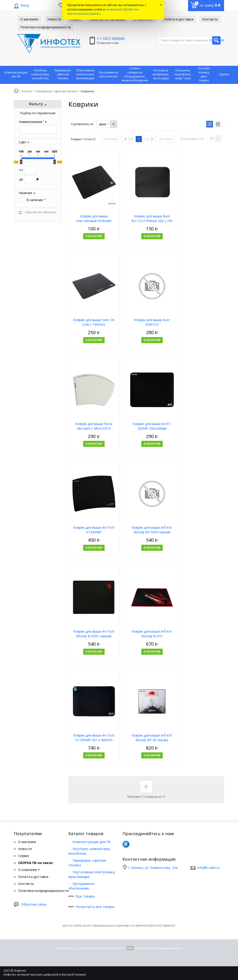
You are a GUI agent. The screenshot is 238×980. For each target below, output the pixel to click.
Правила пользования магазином (99, 948)
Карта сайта (64, 948)
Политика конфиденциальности (159, 948)
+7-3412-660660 (111, 39)
